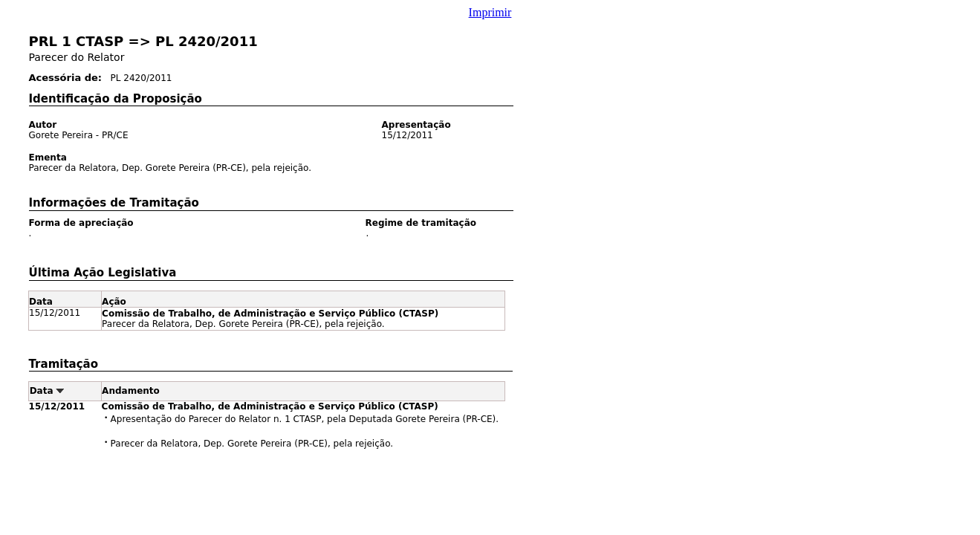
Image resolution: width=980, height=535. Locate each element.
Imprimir (490, 12)
